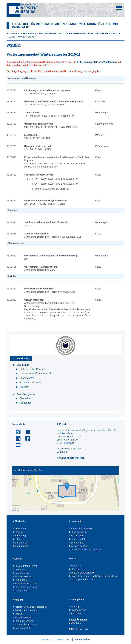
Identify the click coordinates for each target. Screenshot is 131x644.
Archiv (21, 37)
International (20, 546)
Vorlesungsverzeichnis (82, 573)
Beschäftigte (77, 543)
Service (18, 559)
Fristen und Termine (80, 529)
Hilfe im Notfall (22, 628)
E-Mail (63, 452)
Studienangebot (78, 532)
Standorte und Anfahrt (25, 611)
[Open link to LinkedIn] (17, 439)
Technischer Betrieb (24, 625)
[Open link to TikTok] (26, 432)
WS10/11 (32, 37)
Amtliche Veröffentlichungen (85, 550)
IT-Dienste (19, 570)
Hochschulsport (22, 573)
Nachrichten (76, 536)
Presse (18, 614)
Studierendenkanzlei (24, 584)
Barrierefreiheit (82, 639)
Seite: (72, 629)
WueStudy (75, 566)
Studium (18, 532)
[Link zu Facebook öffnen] (26, 439)
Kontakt (63, 424)
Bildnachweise (78, 610)
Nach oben (76, 614)
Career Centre (21, 591)
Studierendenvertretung (26, 587)
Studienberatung (23, 577)
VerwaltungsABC (79, 546)
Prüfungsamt (21, 580)
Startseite (19, 521)
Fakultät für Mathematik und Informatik (34, 33)
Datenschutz (64, 639)
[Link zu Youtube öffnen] (17, 445)
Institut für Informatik (72, 33)
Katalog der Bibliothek (81, 580)
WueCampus (77, 569)
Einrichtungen (21, 543)
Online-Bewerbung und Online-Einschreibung (93, 576)
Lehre (12, 37)
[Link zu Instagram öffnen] (17, 432)
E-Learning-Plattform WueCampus (99, 62)
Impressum (47, 639)
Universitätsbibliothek (25, 566)
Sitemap (74, 607)
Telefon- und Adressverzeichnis (30, 607)
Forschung (19, 536)
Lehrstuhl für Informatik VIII (104, 33)
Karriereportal (77, 539)
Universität (20, 529)
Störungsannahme (24, 621)
